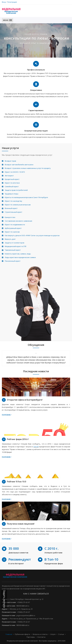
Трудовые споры (12, 194)
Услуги (53, 634)
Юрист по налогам (12, 232)
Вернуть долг (10, 239)
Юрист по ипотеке (12, 183)
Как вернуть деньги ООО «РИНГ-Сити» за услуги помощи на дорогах (32, 235)
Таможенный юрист (13, 250)
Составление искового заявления (18, 221)
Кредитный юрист (12, 179)
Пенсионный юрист (13, 261)
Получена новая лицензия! (21, 524)
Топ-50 (36, 447)
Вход (4, 2)
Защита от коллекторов (15, 243)
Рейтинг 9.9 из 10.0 (16, 482)
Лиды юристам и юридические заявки (20, 257)
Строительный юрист (14, 212)
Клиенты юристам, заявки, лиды (18, 254)
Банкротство (10, 217)
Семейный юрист (12, 186)
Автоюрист (9, 176)
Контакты (41, 637)
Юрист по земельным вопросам (18, 205)
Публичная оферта (22, 634)
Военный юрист (11, 208)
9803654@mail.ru (23, 606)
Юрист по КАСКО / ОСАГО (15, 172)
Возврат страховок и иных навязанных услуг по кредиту (28, 168)
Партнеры (31, 637)
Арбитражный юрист (13, 228)
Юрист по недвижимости (15, 225)
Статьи (61, 634)
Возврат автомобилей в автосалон (19, 165)
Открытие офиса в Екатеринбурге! (25, 400)
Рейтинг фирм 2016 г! (18, 439)
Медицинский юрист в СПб (16, 246)
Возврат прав (10, 161)
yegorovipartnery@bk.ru (26, 615)
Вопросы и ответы (40, 634)
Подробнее (7, 415)
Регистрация (12, 2)
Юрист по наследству (13, 201)
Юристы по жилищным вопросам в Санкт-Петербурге (26, 197)
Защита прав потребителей (16, 190)
